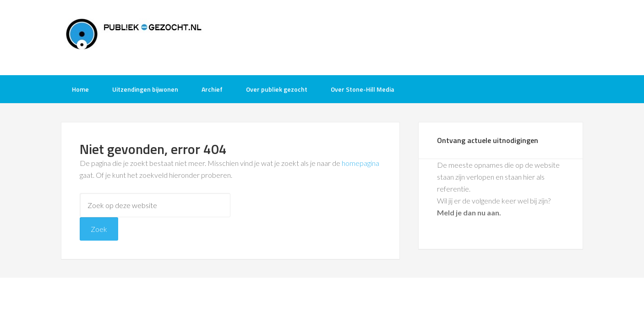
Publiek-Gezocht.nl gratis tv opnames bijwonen (134, 37)
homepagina (360, 163)
